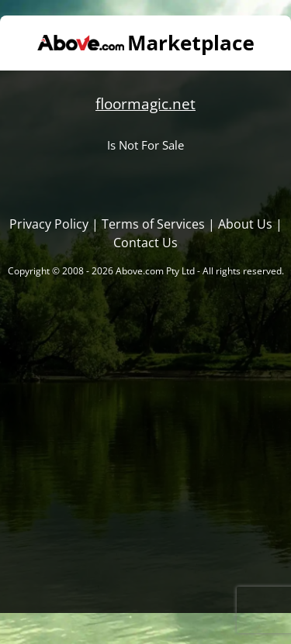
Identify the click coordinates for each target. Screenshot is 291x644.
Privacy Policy (49, 224)
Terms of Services (153, 224)
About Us (245, 224)
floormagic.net (145, 103)
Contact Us (145, 243)
